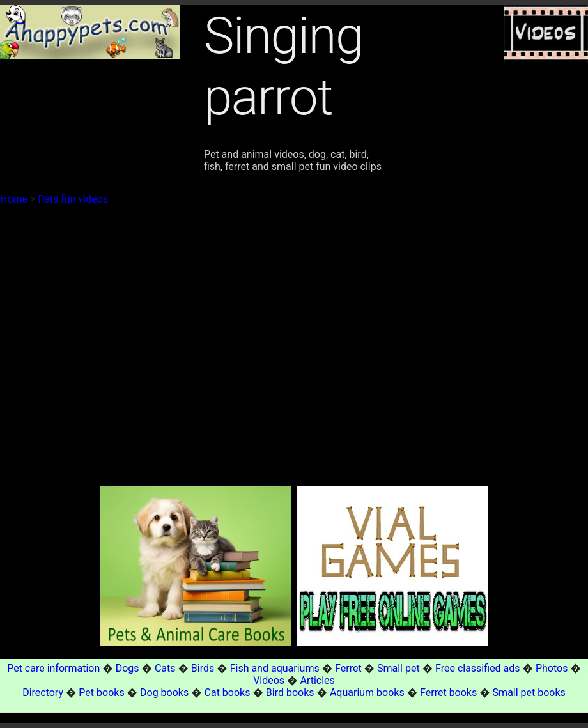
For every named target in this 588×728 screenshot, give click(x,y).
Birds (203, 668)
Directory (43, 693)
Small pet (398, 668)
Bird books (290, 693)
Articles (317, 680)
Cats (165, 668)
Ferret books (448, 693)
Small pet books (529, 693)
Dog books (164, 693)
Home (14, 199)
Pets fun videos (73, 199)
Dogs (128, 668)
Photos (552, 668)
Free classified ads (478, 668)
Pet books (101, 693)
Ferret (348, 668)
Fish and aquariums (275, 668)
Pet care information (53, 668)
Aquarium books (367, 693)
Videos (269, 680)
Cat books (228, 693)
